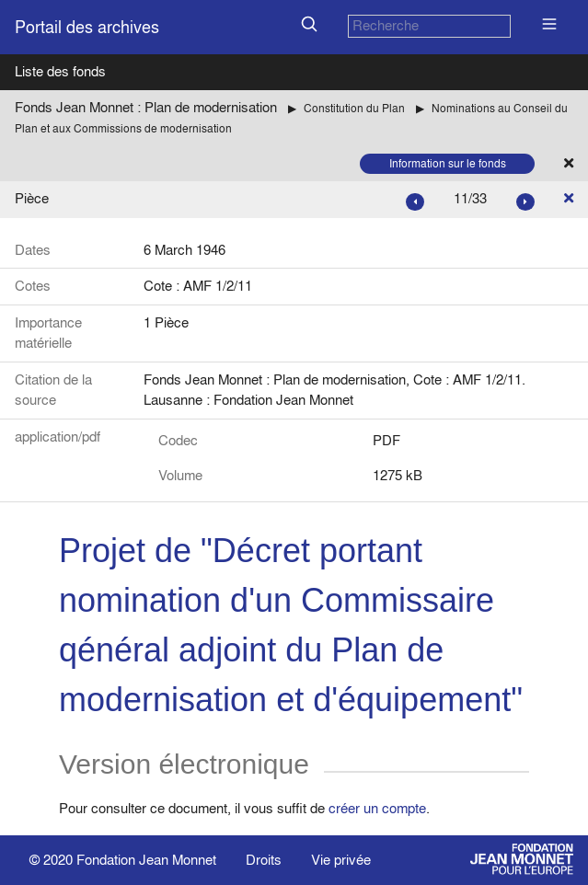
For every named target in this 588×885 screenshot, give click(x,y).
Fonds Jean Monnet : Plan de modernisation (146, 107)
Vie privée (341, 860)
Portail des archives (87, 27)
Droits (264, 860)
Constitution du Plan (354, 108)
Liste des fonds (60, 71)
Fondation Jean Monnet (146, 860)
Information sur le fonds (448, 163)
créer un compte (377, 808)
